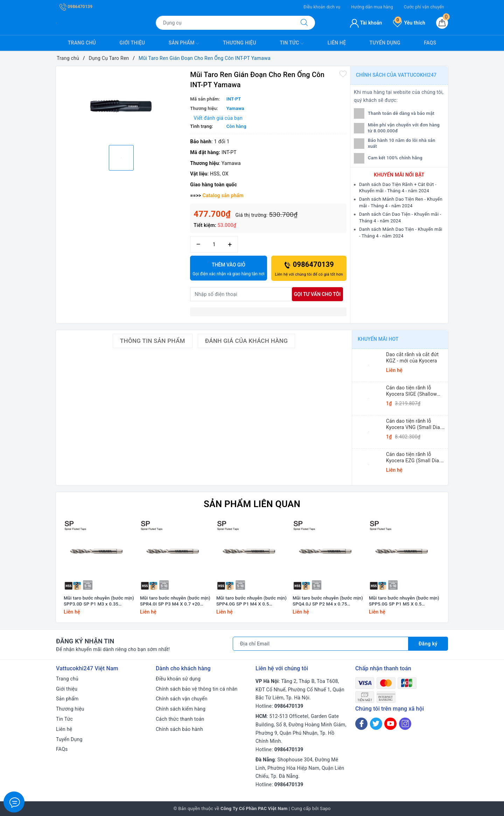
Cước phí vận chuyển (424, 7)
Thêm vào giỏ (228, 270)
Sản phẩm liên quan (252, 504)
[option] (121, 105)
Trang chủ (82, 43)
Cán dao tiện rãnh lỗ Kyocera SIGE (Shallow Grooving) (411, 391)
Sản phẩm (184, 43)
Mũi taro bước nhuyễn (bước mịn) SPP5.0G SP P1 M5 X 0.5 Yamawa (404, 601)
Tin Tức (292, 43)
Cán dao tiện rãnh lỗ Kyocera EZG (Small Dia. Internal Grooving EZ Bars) (416, 458)
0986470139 (76, 7)
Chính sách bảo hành (179, 729)
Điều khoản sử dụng (178, 679)
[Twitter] (376, 724)
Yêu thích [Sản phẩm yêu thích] (409, 23)
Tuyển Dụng (385, 43)
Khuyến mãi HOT (378, 339)
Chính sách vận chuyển (182, 699)
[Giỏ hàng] (442, 23)
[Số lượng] (214, 244)
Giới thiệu (132, 43)
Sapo (325, 808)
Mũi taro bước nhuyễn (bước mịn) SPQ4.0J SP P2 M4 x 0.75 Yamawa (328, 601)
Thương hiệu (240, 43)
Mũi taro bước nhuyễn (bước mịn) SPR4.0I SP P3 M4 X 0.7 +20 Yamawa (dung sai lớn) (175, 601)
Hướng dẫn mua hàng (372, 7)
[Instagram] (405, 724)
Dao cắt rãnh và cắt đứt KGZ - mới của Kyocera (412, 358)
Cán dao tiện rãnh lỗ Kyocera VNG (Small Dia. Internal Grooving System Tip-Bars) (414, 424)
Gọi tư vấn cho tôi (317, 294)
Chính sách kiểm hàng (181, 709)
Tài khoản (366, 23)
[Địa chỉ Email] (321, 644)
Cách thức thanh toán (180, 719)
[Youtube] (390, 724)
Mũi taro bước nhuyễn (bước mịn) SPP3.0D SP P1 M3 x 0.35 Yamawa (99, 601)
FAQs (430, 43)
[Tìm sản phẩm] (225, 23)
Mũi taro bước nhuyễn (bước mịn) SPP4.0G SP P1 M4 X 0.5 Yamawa (251, 601)
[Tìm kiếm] (304, 23)
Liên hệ (337, 43)
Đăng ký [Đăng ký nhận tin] (428, 644)
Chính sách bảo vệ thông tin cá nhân (197, 689)
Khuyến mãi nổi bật (399, 175)
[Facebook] (361, 724)
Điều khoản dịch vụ (322, 7)
